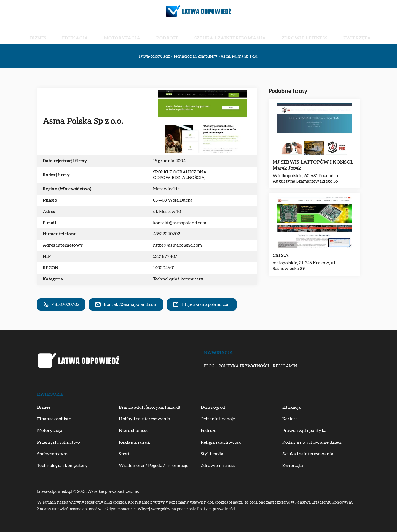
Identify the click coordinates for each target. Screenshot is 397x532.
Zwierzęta (317, 33)
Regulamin (285, 366)
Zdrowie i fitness (278, 33)
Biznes (79, 33)
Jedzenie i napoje (218, 419)
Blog (209, 366)
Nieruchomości (134, 431)
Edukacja (105, 33)
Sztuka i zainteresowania (221, 33)
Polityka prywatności (244, 366)
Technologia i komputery (178, 279)
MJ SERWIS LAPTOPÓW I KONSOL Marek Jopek (313, 165)
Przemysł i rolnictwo (58, 442)
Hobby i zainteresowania (144, 419)
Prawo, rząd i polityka (305, 431)
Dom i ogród (213, 407)
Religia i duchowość (221, 442)
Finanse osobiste (54, 419)
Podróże (173, 33)
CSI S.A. (281, 256)
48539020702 (167, 234)
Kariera (290, 419)
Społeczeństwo (52, 454)
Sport (124, 454)
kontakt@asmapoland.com (180, 223)
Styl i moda (212, 454)
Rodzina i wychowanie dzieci (312, 442)
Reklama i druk (134, 442)
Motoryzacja (140, 33)
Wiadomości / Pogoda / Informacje (154, 466)
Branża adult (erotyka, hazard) (149, 407)
